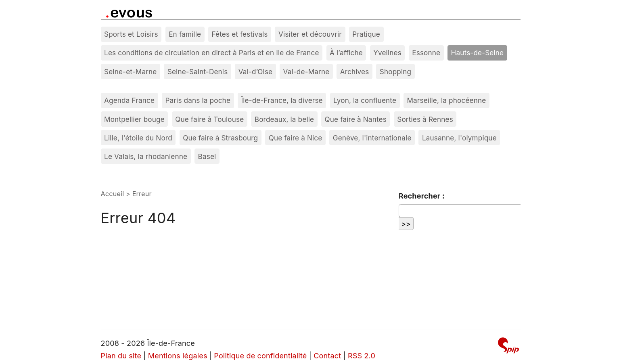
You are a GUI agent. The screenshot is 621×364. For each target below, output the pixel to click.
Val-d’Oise (255, 72)
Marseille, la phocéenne (446, 100)
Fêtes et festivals (240, 34)
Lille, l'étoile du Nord (138, 138)
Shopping (395, 72)
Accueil (113, 194)
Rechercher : (422, 196)
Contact (327, 356)
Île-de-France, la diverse (282, 100)
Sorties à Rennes (425, 119)
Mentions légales (178, 356)
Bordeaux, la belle (284, 119)
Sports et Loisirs (131, 34)
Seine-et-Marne (130, 72)
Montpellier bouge (134, 119)
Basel (207, 156)
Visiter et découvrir (310, 34)
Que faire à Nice (296, 138)
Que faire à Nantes (356, 119)
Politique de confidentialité (260, 356)
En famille (185, 34)
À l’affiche (346, 53)
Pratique (366, 34)
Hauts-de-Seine (478, 53)
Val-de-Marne (306, 72)
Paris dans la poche (198, 100)
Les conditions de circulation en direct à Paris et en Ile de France (212, 53)
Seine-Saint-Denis (198, 72)
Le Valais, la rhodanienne (146, 156)
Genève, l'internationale (372, 138)
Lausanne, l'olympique (459, 138)
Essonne (426, 53)
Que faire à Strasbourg (220, 138)
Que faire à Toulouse (209, 119)
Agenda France (129, 100)
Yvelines (387, 53)
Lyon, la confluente (365, 100)
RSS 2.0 (362, 356)
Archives (355, 72)
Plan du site (121, 356)
